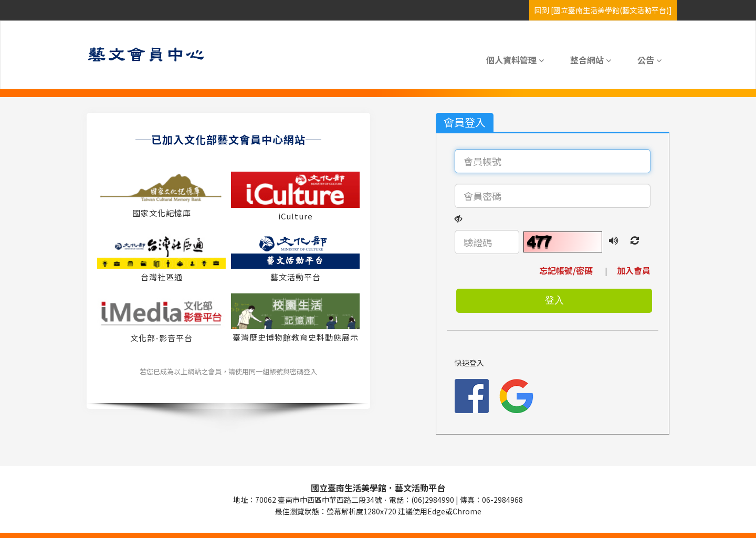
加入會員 (629, 270)
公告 (649, 60)
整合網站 (591, 60)
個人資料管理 (515, 60)
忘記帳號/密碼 (571, 270)
